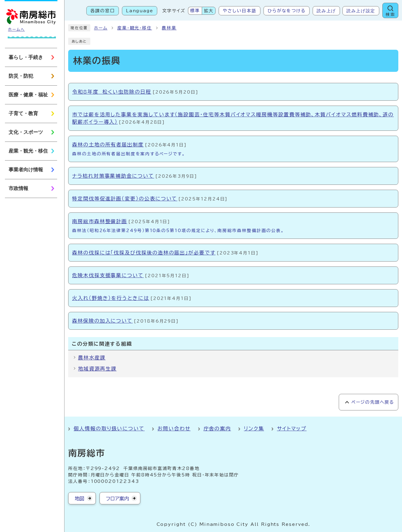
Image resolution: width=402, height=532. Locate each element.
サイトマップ (292, 429)
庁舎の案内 (217, 429)
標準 (195, 11)
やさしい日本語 (239, 11)
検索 (390, 15)
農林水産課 (92, 358)
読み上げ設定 (361, 11)
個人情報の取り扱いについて (109, 429)
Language (140, 11)
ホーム (101, 28)
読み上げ (326, 11)
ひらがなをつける (287, 11)
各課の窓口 (103, 11)
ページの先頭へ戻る (373, 402)
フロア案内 (117, 499)
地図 (80, 499)
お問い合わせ (174, 429)
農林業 (169, 28)
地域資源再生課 (97, 369)
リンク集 (254, 429)
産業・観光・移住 (135, 28)
